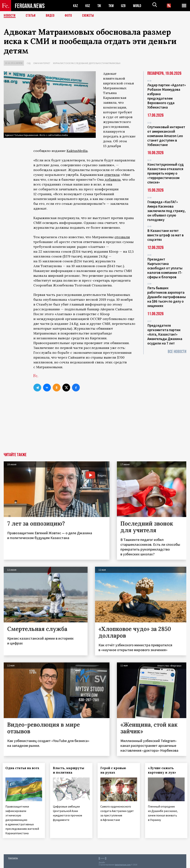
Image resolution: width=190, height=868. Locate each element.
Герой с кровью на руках (114, 770)
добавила (113, 179)
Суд (29, 63)
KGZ (88, 6)
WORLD (138, 6)
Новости (10, 16)
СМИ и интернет (42, 63)
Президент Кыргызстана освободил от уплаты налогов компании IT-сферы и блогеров (165, 268)
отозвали (122, 237)
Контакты (13, 857)
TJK (100, 6)
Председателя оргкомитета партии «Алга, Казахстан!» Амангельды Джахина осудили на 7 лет (165, 334)
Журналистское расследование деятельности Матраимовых (87, 63)
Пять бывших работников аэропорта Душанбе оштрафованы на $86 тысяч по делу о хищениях (167, 297)
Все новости (177, 352)
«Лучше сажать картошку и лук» (163, 770)
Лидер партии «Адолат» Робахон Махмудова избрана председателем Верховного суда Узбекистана (167, 96)
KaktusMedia (77, 151)
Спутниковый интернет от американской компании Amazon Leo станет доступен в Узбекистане (166, 136)
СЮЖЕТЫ (88, 16)
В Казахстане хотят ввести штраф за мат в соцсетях (166, 235)
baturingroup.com (123, 864)
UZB (124, 6)
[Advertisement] (95, 425)
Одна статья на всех (23, 768)
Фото (68, 16)
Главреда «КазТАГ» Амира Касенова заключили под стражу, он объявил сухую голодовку (166, 211)
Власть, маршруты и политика (70, 770)
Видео (50, 16)
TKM (112, 6)
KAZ (76, 6)
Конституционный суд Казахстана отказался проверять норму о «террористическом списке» (166, 173)
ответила (112, 175)
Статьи (31, 16)
